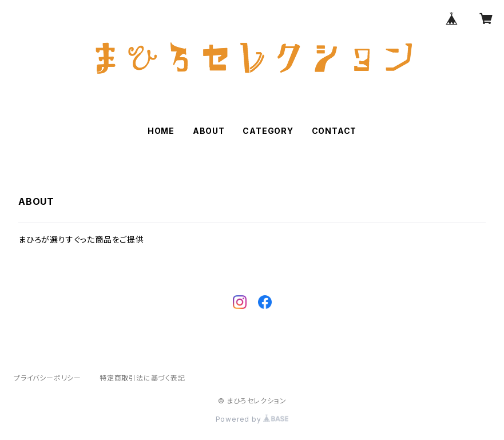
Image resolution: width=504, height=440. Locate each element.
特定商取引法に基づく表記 (142, 378)
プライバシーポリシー (47, 378)
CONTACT (334, 131)
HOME (161, 131)
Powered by (252, 419)
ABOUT (209, 131)
